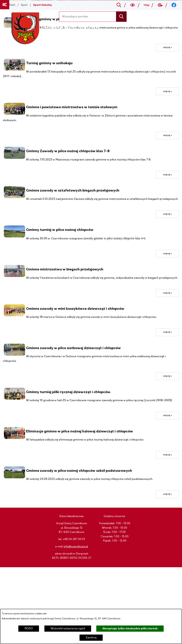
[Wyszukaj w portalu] (88, 16)
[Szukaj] (121, 16)
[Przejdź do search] (119, 5)
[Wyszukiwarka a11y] (133, 5)
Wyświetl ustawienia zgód (68, 629)
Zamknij (91, 638)
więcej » (168, 47)
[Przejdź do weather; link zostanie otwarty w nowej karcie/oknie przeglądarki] (160, 5)
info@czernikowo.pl (76, 547)
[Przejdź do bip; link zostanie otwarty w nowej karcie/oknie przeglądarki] (146, 5)
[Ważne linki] (5, 5)
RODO (29, 629)
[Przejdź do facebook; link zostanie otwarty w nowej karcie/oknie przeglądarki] (174, 5)
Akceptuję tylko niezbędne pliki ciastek (130, 629)
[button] (14, 70)
